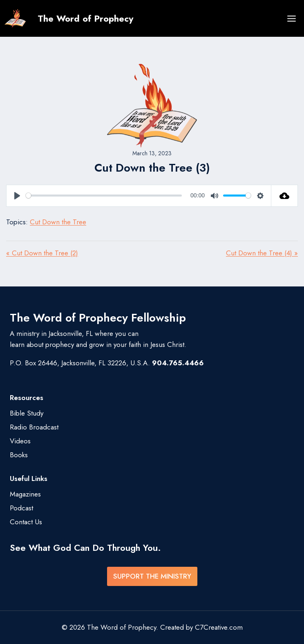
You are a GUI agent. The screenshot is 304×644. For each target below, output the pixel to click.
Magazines (25, 494)
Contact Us (26, 522)
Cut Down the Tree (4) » (262, 253)
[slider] (104, 196)
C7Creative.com (219, 627)
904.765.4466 (178, 363)
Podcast (21, 508)
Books (19, 455)
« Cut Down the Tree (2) (42, 253)
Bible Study (27, 413)
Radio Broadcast (34, 427)
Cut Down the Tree (58, 222)
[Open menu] (291, 18)
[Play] (17, 196)
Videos (20, 441)
